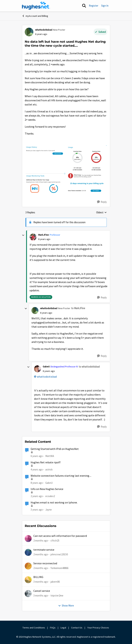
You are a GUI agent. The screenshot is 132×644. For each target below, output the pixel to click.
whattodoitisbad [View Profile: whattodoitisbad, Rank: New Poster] (44, 30)
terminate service (44, 550)
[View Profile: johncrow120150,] (28, 552)
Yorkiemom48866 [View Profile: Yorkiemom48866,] (59, 568)
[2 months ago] (41, 541)
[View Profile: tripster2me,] (28, 594)
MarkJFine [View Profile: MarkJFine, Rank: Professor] (44, 235)
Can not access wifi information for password (60, 536)
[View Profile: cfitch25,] (28, 539)
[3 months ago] (41, 582)
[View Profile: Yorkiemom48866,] (28, 566)
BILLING (38, 577)
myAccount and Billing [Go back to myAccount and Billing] (35, 16)
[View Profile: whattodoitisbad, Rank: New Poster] (29, 32)
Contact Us (77, 628)
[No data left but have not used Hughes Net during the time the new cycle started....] (44, 239)
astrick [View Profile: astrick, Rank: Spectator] (49, 469)
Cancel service (42, 591)
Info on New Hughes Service (47, 489)
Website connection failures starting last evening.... (61, 476)
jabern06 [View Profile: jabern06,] (55, 582)
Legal (63, 628)
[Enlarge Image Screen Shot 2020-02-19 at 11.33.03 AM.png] (66, 170)
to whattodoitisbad (89, 367)
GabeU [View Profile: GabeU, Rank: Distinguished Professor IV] (46, 367)
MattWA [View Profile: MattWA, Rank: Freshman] (50, 456)
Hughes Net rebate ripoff (46, 462)
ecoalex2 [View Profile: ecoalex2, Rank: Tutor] (50, 496)
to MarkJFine (78, 308)
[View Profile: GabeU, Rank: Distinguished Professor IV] (38, 369)
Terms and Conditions (34, 628)
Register (94, 6)
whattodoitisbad (47, 377)
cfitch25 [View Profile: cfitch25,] (55, 541)
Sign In (105, 6)
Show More (66, 606)
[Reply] (102, 202)
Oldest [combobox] (101, 213)
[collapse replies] (23, 235)
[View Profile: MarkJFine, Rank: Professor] (33, 237)
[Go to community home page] (36, 6)
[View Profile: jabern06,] (28, 580)
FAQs (53, 628)
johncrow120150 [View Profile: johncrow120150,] (59, 554)
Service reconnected (45, 563)
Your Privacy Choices (98, 628)
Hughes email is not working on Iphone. (54, 503)
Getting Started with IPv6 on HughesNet (55, 449)
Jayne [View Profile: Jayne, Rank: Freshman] (49, 509)
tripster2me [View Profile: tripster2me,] (57, 595)
